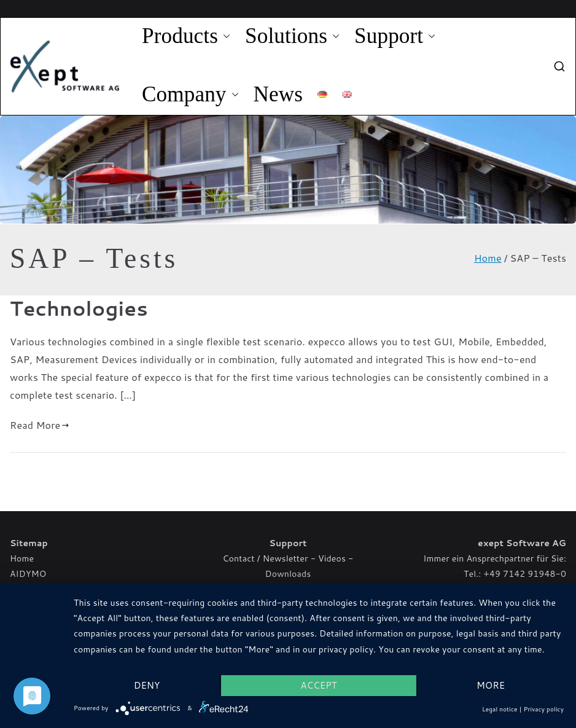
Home (22, 558)
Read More (40, 425)
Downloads (288, 574)
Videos (332, 558)
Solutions (292, 36)
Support (395, 36)
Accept (318, 685)
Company (190, 95)
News (278, 94)
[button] (224, 36)
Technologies (79, 308)
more (491, 685)
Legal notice (500, 709)
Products (186, 36)
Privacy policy (544, 709)
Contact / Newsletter (266, 558)
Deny (147, 685)
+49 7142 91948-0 (525, 574)
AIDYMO (28, 574)
